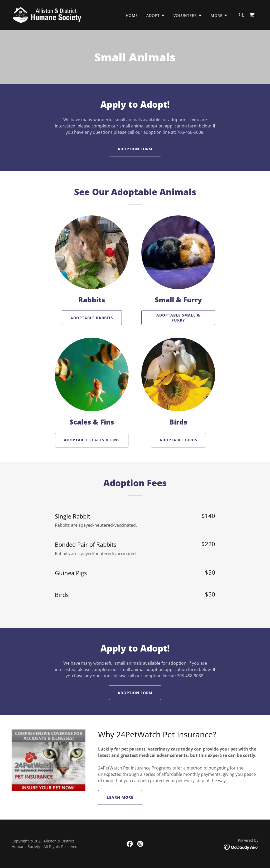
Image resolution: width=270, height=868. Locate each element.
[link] (47, 14)
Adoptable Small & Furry (178, 318)
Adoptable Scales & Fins (92, 440)
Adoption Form (135, 149)
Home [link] (132, 15)
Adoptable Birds (178, 440)
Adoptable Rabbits (92, 318)
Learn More (120, 797)
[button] (156, 16)
